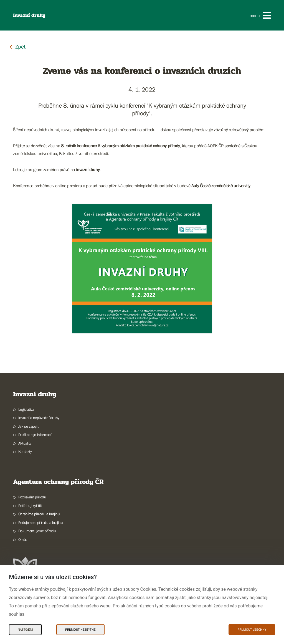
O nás (23, 539)
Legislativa (26, 409)
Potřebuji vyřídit (30, 506)
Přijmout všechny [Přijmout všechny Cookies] (252, 630)
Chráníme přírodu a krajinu (39, 514)
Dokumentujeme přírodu (37, 531)
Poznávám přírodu (32, 497)
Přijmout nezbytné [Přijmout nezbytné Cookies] (80, 630)
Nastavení (25, 630)
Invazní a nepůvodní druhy (39, 418)
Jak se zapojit (28, 426)
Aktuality (25, 443)
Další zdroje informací (35, 435)
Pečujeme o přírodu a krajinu (41, 523)
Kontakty (25, 452)
